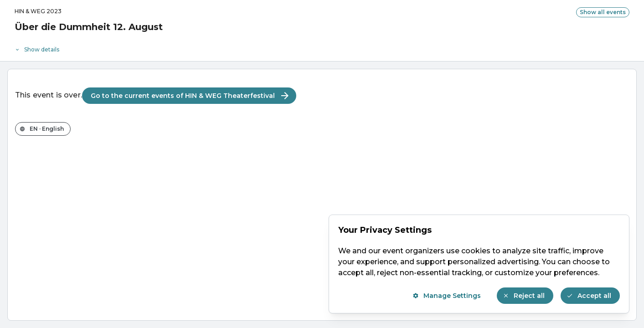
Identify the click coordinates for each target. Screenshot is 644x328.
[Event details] (322, 47)
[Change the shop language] (43, 129)
